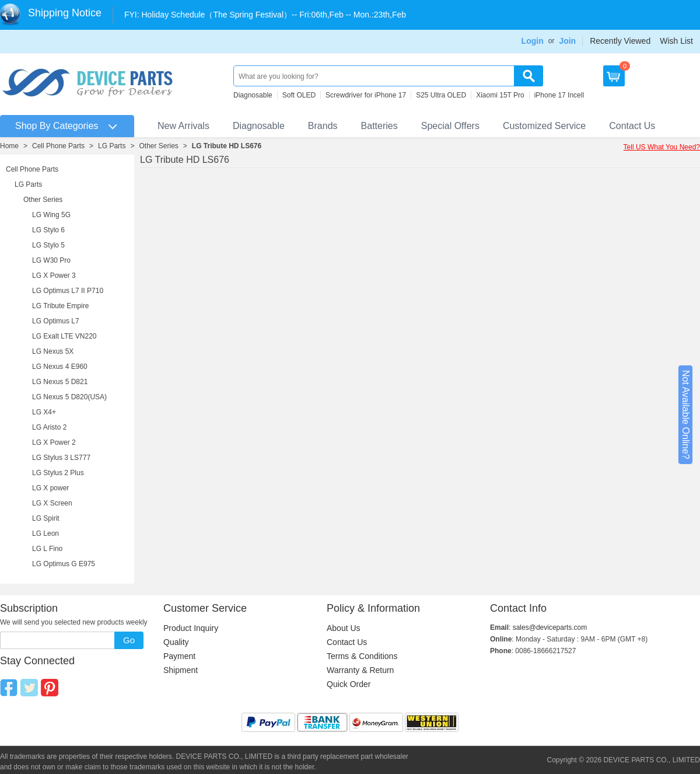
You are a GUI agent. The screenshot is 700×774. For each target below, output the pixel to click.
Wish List (676, 41)
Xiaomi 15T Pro (500, 95)
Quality (176, 642)
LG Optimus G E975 (64, 564)
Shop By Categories (57, 126)
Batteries (379, 126)
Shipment (181, 670)
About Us (344, 628)
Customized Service (544, 126)
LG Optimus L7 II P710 (68, 291)
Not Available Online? (686, 415)
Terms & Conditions (362, 656)
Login (533, 41)
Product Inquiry (191, 628)
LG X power (50, 488)
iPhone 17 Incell (559, 95)
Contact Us (632, 126)
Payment (179, 656)
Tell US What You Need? (662, 147)
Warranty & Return (360, 670)
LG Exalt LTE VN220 (64, 336)
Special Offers (450, 126)
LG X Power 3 (54, 276)
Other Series (158, 146)
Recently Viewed (620, 41)
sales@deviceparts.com (550, 627)
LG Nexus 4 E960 (60, 367)
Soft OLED (299, 95)
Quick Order (349, 684)
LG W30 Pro (51, 260)
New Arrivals (183, 126)
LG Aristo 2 (49, 427)
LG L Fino (47, 549)
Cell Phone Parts (58, 146)
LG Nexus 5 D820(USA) (69, 397)
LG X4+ (44, 412)
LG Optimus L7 (56, 321)
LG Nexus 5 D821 (60, 382)
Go (129, 640)
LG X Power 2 (54, 442)
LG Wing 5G (51, 215)
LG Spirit (46, 518)
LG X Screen (52, 503)
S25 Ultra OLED (441, 95)
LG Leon (45, 534)
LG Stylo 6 (48, 230)
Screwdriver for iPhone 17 (366, 95)
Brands (323, 126)
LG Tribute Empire (60, 306)
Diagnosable (253, 95)
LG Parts (112, 146)
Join (567, 41)
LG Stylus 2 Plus (58, 473)
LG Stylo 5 (48, 245)
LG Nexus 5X (53, 351)
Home (9, 146)
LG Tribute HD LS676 (227, 146)
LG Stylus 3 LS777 (61, 458)
